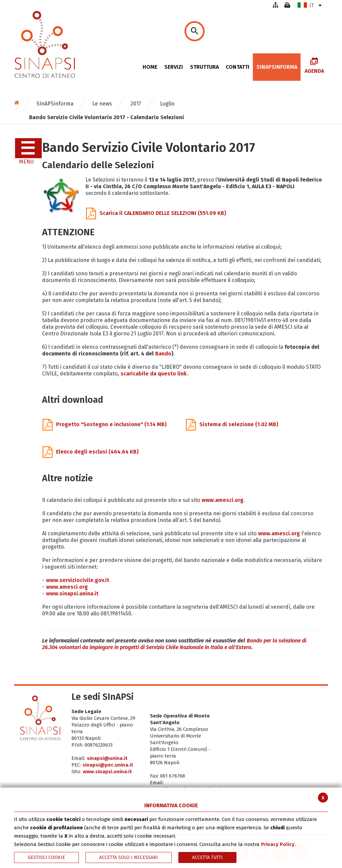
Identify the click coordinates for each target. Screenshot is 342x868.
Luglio (167, 104)
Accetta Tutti (207, 857)
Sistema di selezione (232, 424)
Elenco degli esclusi (91, 452)
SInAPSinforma (55, 104)
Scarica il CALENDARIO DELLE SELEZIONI (156, 213)
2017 (136, 104)
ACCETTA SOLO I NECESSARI (129, 857)
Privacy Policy (278, 844)
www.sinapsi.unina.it (72, 594)
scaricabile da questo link (154, 374)
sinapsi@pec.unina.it (108, 765)
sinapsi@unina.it (107, 758)
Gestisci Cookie (46, 857)
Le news (102, 104)
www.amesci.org (223, 500)
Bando (163, 354)
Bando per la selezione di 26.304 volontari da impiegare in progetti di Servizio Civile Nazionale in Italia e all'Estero (174, 644)
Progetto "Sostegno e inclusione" (105, 424)
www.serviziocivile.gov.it (78, 580)
